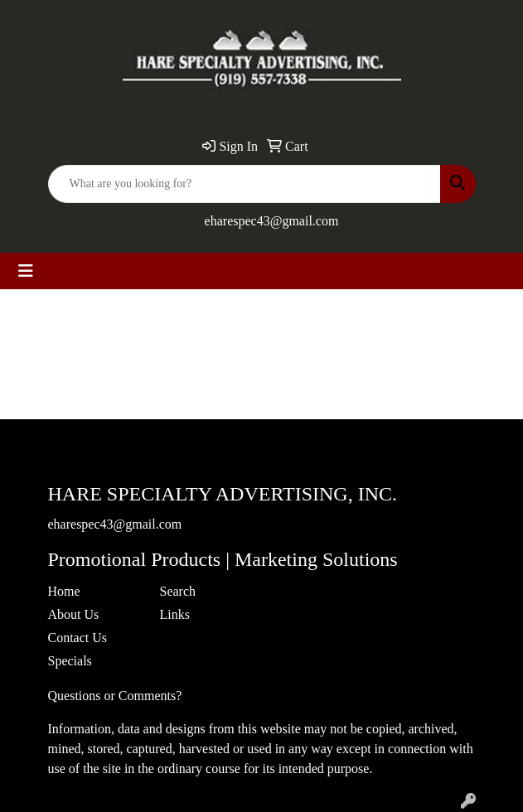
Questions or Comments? (115, 696)
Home (64, 591)
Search (178, 591)
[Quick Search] (245, 184)
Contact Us (78, 638)
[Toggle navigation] (26, 271)
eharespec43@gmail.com (272, 221)
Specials (70, 661)
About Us (74, 614)
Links (175, 614)
